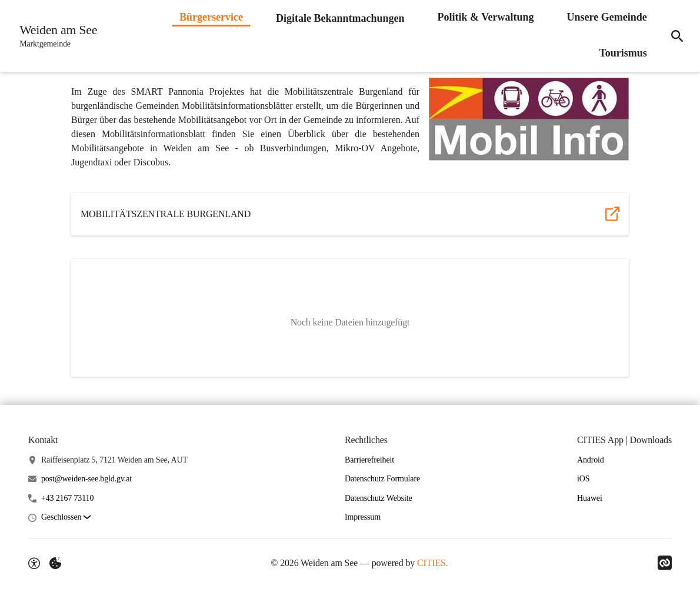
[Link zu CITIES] (665, 563)
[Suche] (675, 36)
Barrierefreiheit (369, 460)
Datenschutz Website (379, 498)
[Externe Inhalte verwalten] (55, 563)
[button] (529, 119)
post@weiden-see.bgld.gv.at (86, 479)
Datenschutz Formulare (382, 479)
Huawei (590, 498)
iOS (583, 479)
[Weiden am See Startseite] (56, 36)
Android (591, 460)
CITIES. (433, 563)
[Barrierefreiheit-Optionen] (34, 563)
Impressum (363, 517)
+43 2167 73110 (67, 498)
